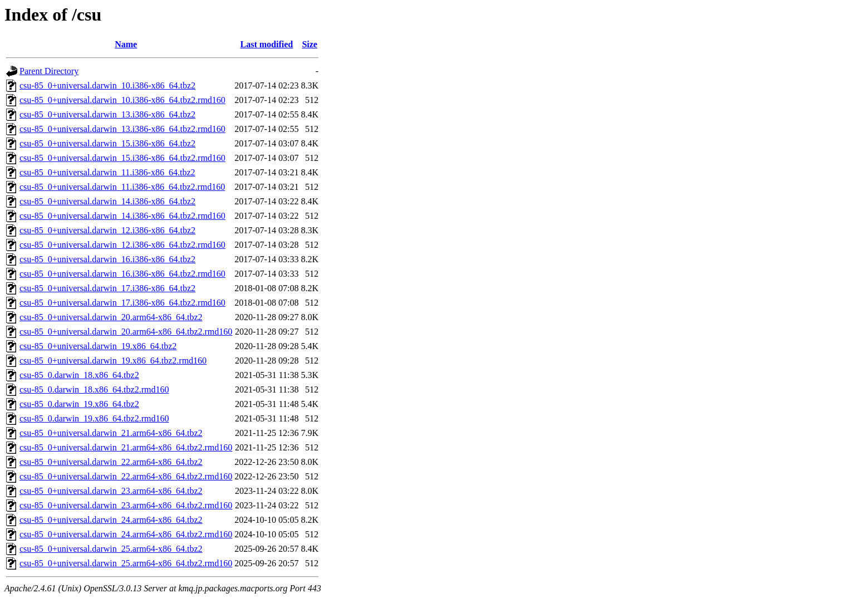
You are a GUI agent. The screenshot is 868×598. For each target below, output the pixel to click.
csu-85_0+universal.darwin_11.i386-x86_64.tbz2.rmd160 (122, 187)
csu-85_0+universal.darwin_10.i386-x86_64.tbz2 (107, 85)
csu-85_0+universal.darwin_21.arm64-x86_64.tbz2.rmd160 (126, 447)
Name (126, 44)
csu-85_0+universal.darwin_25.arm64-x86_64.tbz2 (111, 549)
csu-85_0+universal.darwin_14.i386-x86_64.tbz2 (107, 201)
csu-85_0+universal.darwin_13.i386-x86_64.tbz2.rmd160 (122, 129)
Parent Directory (49, 71)
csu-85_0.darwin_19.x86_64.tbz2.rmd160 (94, 418)
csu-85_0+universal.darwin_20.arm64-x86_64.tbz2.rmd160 (126, 332)
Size (310, 44)
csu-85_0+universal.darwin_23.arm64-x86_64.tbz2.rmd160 (126, 505)
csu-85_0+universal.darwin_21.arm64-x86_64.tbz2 (111, 433)
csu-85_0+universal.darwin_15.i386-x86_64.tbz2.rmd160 (122, 158)
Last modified (267, 44)
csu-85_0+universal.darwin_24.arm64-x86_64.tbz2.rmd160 (126, 534)
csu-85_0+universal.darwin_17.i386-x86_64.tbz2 (107, 288)
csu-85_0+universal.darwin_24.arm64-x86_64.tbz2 (111, 520)
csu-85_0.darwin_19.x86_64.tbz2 (79, 404)
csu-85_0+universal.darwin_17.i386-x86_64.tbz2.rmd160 (122, 303)
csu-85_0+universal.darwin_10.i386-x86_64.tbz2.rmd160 (122, 100)
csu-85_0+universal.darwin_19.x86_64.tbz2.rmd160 (113, 361)
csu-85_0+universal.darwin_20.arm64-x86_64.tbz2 (111, 317)
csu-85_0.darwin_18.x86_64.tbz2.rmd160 (94, 389)
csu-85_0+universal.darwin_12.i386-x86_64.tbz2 (107, 230)
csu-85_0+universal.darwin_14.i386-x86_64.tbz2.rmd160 (122, 216)
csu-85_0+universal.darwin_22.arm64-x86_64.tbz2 (111, 462)
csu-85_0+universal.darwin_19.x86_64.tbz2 (98, 346)
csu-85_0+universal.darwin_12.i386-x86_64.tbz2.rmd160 (122, 245)
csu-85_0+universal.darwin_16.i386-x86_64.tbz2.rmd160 (122, 274)
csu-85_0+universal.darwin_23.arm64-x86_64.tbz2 (111, 491)
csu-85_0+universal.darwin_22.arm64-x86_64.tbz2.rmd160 (126, 476)
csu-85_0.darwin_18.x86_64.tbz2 (79, 375)
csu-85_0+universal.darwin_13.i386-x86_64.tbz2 (107, 114)
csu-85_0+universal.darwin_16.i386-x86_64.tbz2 (107, 259)
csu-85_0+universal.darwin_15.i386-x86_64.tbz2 (107, 143)
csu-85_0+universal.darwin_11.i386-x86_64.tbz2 (107, 172)
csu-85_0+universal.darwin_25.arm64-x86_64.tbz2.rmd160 (126, 563)
